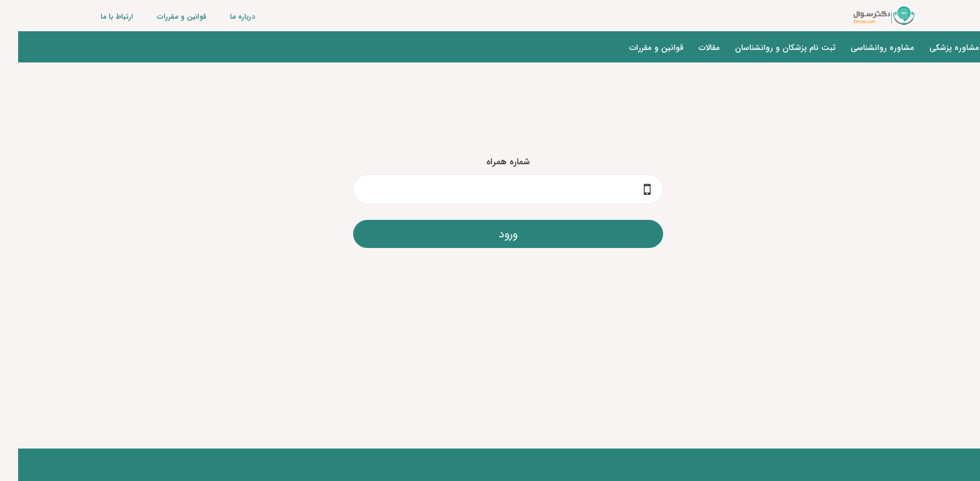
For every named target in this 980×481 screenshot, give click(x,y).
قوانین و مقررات (163, 17)
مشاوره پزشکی (936, 48)
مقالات (691, 48)
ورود (490, 234)
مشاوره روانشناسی (864, 48)
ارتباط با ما (99, 17)
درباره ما (224, 17)
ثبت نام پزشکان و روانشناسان (767, 48)
